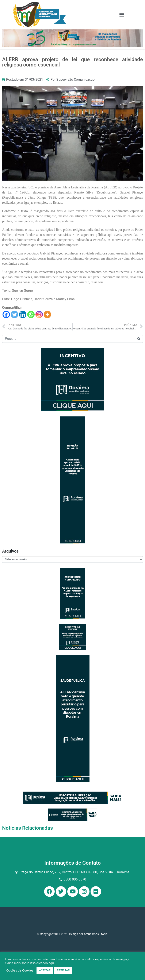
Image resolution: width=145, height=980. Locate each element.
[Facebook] (6, 314)
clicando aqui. (46, 963)
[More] (47, 314)
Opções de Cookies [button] (20, 970)
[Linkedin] (23, 314)
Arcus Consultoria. (96, 934)
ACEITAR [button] (45, 970)
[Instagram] (39, 314)
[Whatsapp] (31, 314)
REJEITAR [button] (63, 970)
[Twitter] (14, 314)
